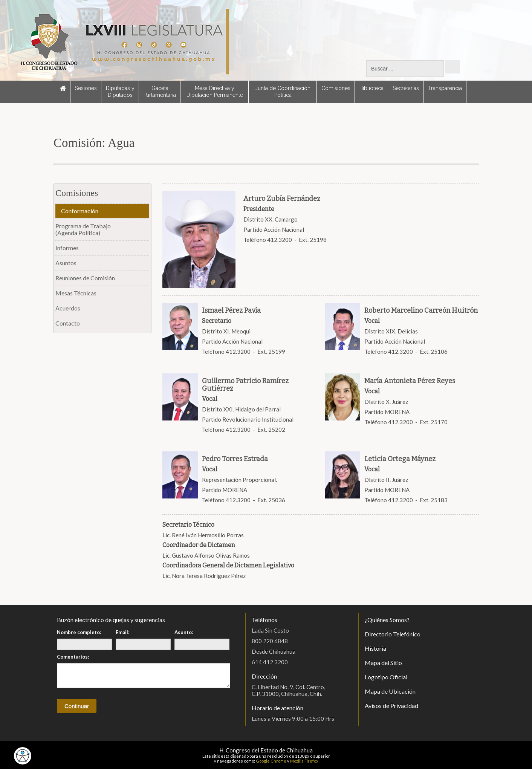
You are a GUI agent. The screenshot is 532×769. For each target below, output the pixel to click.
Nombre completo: (79, 632)
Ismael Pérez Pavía (231, 310)
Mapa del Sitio (383, 663)
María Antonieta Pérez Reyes (410, 381)
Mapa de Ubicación (390, 691)
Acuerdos (68, 308)
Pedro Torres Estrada (235, 459)
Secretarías (406, 88)
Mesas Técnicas (76, 293)
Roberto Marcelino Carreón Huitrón (421, 310)
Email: (122, 632)
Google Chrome (271, 761)
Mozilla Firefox (304, 761)
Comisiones (336, 88)
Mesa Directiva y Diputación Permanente (215, 92)
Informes (67, 248)
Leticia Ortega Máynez (400, 459)
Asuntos (66, 263)
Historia (375, 648)
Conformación (80, 211)
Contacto (68, 323)
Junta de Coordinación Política (283, 92)
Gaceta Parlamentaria (160, 92)
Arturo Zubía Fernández (282, 199)
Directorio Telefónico (393, 634)
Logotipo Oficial (386, 677)
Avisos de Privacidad (391, 706)
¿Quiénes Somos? (387, 620)
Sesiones (86, 88)
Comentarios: (73, 657)
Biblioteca (371, 88)
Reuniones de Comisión (85, 278)
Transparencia (445, 88)
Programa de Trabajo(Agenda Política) (83, 229)
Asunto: (184, 632)
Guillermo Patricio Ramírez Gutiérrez (245, 385)
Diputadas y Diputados (120, 92)
